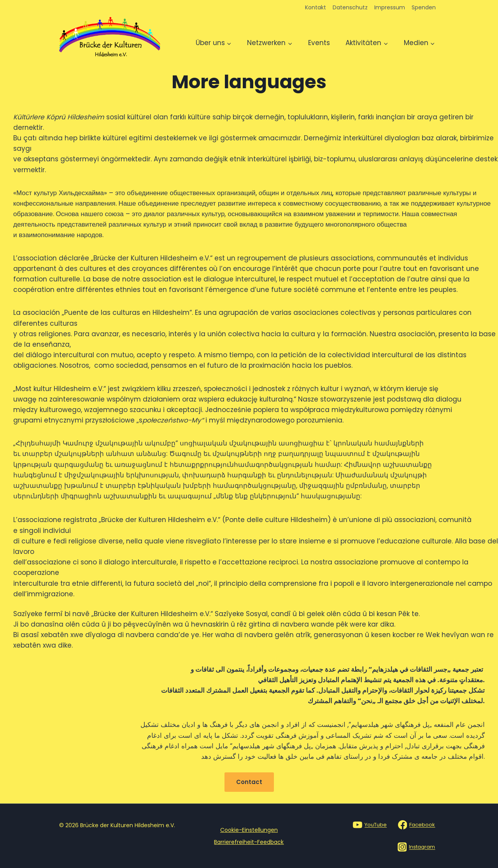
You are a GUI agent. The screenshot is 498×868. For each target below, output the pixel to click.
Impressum (390, 7)
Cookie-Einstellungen (249, 830)
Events (319, 43)
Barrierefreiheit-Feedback (249, 842)
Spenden (424, 7)
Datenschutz (350, 7)
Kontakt (316, 7)
